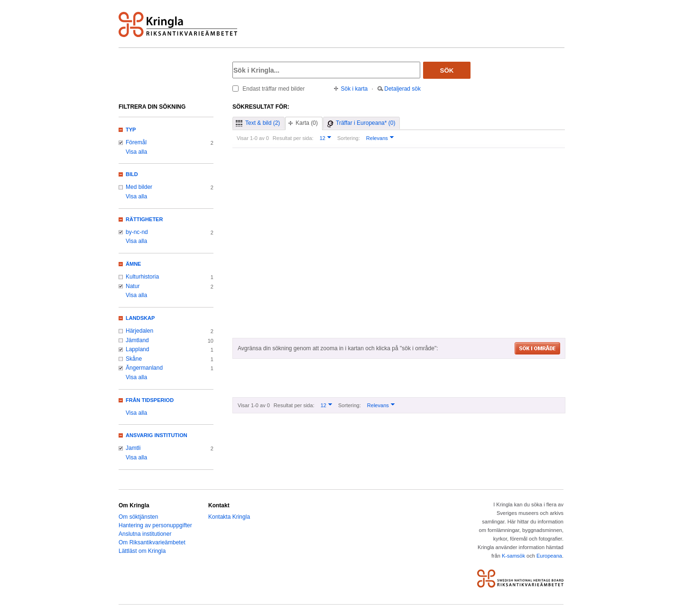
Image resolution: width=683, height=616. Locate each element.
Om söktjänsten (138, 517)
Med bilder (139, 187)
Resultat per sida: (293, 138)
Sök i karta (355, 89)
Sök (447, 70)
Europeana (549, 556)
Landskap (140, 318)
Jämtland (137, 340)
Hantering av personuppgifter (155, 525)
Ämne (133, 264)
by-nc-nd (137, 232)
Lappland (137, 349)
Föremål (136, 142)
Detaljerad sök (402, 89)
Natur (133, 286)
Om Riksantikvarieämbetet (152, 542)
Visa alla (136, 152)
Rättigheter (144, 219)
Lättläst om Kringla (142, 551)
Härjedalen (139, 331)
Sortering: (349, 138)
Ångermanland (144, 368)
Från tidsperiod (150, 400)
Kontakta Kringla (229, 517)
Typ (131, 130)
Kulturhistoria (142, 277)
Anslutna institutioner (145, 534)
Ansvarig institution (157, 435)
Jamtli (133, 448)
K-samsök (513, 556)
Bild (132, 174)
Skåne (134, 359)
